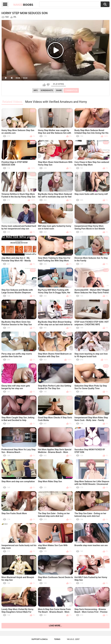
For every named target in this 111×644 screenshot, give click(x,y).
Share (59, 90)
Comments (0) (71, 90)
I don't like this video (48, 85)
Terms (57, 639)
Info (35, 90)
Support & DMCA (39, 639)
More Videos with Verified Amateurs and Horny (56, 102)
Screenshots (47, 90)
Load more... (56, 626)
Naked (23, 5)
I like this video (44, 85)
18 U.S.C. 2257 (73, 639)
